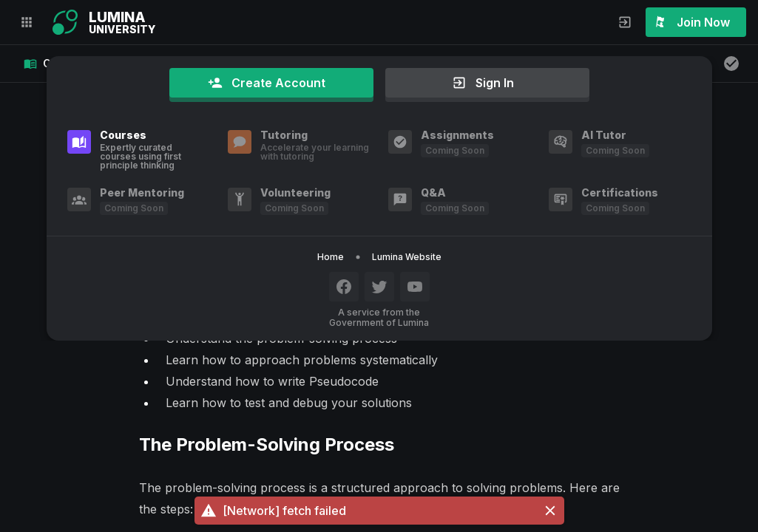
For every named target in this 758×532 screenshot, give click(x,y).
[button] (379, 511)
